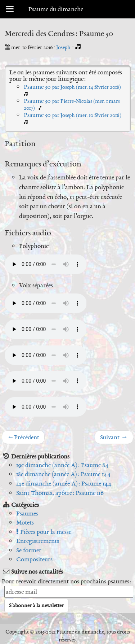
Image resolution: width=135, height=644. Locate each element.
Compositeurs (34, 559)
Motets (25, 522)
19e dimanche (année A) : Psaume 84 (62, 465)
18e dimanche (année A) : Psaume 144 (64, 474)
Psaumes (27, 513)
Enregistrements (38, 541)
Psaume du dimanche (56, 9)
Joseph (64, 47)
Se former (29, 550)
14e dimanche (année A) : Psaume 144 (64, 483)
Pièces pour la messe (44, 532)
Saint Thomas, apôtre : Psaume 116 (60, 493)
